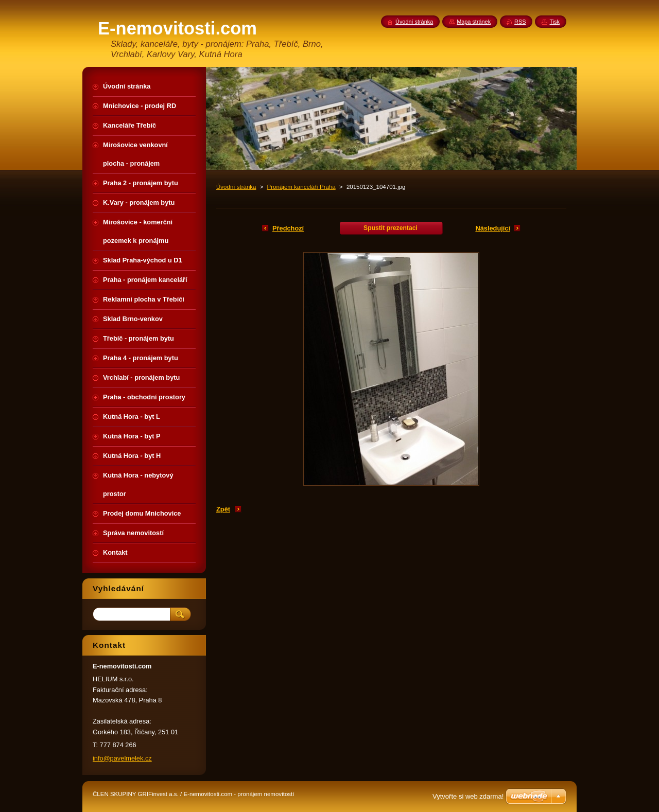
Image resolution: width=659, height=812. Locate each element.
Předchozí (288, 228)
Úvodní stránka (236, 187)
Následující (493, 228)
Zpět (223, 509)
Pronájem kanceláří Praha (301, 187)
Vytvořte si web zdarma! (468, 796)
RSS (520, 22)
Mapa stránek (474, 22)
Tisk (554, 22)
